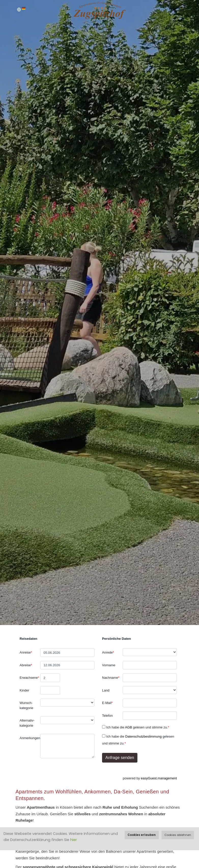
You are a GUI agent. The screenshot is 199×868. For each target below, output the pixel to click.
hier (74, 840)
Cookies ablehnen (178, 835)
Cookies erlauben (142, 835)
